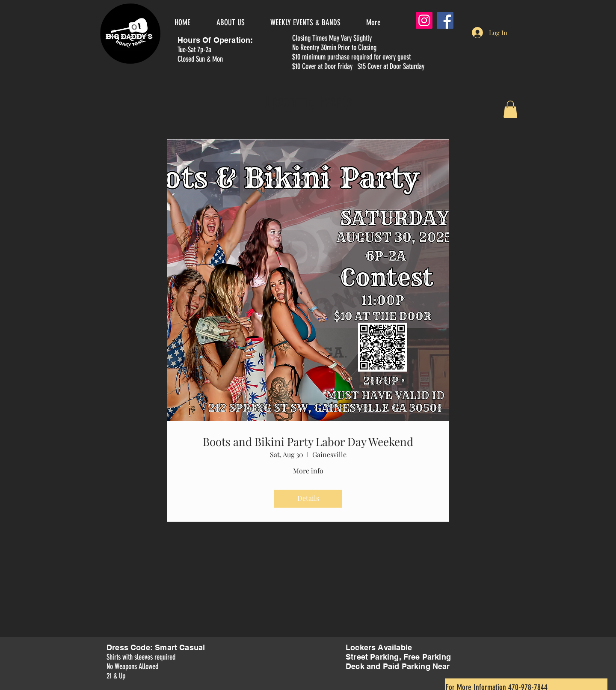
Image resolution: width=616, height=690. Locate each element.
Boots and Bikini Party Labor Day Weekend (308, 442)
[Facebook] (445, 20)
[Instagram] (424, 20)
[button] (510, 109)
